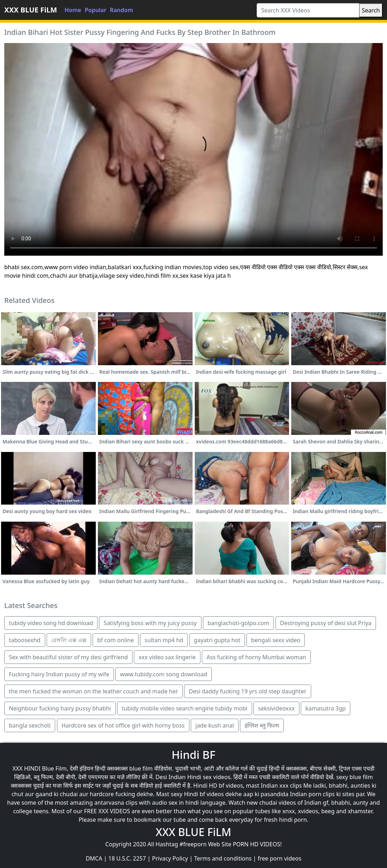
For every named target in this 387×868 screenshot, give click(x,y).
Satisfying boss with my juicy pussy (150, 623)
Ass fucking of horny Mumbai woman (256, 657)
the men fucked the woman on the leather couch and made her (93, 691)
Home (73, 10)
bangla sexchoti (30, 725)
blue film (141, 768)
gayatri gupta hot (217, 640)
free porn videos (280, 858)
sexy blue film (354, 777)
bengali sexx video (276, 640)
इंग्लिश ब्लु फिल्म (262, 725)
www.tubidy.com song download (164, 674)
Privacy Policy (170, 858)
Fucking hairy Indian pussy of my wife (59, 674)
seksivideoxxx (276, 708)
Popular (96, 10)
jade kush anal (215, 725)
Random (122, 10)
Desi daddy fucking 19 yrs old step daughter (247, 691)
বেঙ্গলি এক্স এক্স (69, 640)
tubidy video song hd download (51, 623)
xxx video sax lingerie (167, 657)
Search (371, 10)
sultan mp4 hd (164, 640)
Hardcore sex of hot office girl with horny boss (123, 725)
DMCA (94, 858)
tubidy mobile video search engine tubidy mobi (185, 708)
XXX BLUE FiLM (31, 10)
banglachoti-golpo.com (239, 623)
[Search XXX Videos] (308, 10)
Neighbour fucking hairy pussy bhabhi (60, 708)
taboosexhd (25, 640)
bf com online (116, 640)
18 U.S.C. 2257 (127, 858)
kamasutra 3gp (326, 708)
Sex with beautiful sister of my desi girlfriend (68, 657)
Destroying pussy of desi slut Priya (326, 623)
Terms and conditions (223, 858)
